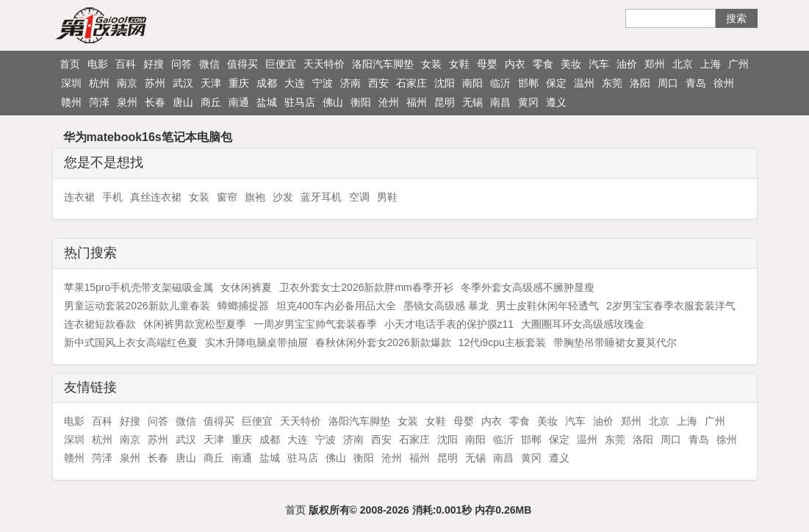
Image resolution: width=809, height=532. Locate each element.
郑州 (655, 64)
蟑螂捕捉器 (243, 306)
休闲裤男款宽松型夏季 (195, 324)
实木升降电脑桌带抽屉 (256, 342)
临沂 (500, 83)
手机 (112, 197)
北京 (683, 64)
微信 (209, 64)
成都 (267, 83)
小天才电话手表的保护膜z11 (449, 324)
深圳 (71, 83)
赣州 (71, 102)
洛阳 (640, 83)
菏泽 (99, 102)
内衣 (515, 64)
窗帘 (227, 197)
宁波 (323, 83)
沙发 (283, 197)
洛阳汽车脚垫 (383, 64)
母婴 (487, 64)
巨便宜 (281, 64)
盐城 (267, 102)
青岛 (696, 83)
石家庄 (411, 83)
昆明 (445, 102)
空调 (359, 197)
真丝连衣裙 (156, 197)
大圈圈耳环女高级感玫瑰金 (583, 324)
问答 (181, 64)
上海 (711, 64)
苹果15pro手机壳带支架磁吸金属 (139, 287)
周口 (668, 83)
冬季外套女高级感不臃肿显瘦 (528, 287)
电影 (98, 64)
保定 (556, 83)
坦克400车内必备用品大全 (336, 306)
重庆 (239, 83)
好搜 (154, 64)
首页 (70, 64)
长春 (155, 102)
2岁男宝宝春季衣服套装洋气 (671, 306)
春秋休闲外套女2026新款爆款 (383, 342)
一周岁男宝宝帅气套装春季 (315, 324)
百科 (126, 64)
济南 (350, 83)
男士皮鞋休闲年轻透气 (547, 306)
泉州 (127, 102)
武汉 (183, 83)
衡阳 (361, 102)
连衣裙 (79, 197)
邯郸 (528, 83)
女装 (431, 64)
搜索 (736, 18)
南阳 (472, 83)
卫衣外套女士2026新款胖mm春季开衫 (366, 287)
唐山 (183, 102)
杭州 (99, 83)
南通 (239, 102)
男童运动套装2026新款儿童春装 (137, 306)
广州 (738, 64)
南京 (127, 83)
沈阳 (445, 83)
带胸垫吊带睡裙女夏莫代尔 (615, 342)
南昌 (500, 102)
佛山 (333, 102)
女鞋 (459, 64)
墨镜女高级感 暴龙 (446, 306)
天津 (211, 83)
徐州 (724, 83)
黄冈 (528, 102)
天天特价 (324, 64)
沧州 (389, 102)
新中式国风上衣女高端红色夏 (131, 342)
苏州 (155, 83)
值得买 (242, 64)
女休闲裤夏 (246, 287)
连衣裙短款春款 (100, 324)
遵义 (556, 102)
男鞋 (387, 197)
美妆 (571, 64)
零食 (543, 64)
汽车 (599, 64)
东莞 (612, 83)
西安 (378, 83)
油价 (627, 64)
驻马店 (300, 102)
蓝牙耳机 (321, 197)
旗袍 (255, 197)
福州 (417, 102)
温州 (584, 83)
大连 (295, 83)
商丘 (211, 102)
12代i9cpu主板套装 (502, 342)
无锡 (472, 102)
